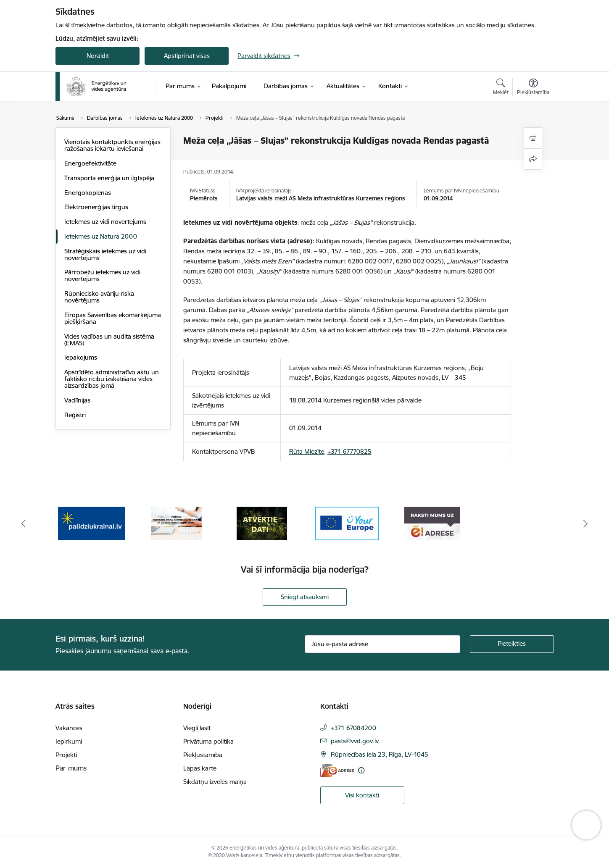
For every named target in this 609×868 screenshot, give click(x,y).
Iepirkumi (69, 741)
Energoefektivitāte (90, 163)
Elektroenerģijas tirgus (96, 207)
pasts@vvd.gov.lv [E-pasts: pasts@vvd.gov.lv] (355, 741)
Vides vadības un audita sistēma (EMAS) (109, 340)
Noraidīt (98, 56)
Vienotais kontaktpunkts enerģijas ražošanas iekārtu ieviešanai (112, 145)
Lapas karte (200, 768)
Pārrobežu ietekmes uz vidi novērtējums (102, 275)
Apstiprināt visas (187, 56)
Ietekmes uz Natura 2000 (101, 236)
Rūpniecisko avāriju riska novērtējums (99, 297)
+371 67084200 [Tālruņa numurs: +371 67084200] (353, 728)
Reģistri (75, 415)
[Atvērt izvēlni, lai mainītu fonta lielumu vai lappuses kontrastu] (533, 88)
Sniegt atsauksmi (305, 597)
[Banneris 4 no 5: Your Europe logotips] (347, 523)
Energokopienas (88, 193)
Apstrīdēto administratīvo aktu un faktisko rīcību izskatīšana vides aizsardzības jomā (112, 379)
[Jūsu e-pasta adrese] (382, 644)
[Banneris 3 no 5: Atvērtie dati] (262, 523)
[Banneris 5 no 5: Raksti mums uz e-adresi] (432, 523)
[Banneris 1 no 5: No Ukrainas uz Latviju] (92, 523)
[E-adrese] (337, 770)
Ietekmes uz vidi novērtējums (105, 222)
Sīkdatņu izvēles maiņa (215, 782)
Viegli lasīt (197, 728)
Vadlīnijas (77, 400)
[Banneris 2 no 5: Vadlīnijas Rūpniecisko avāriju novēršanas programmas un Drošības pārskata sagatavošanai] (177, 523)
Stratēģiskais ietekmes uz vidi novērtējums (105, 254)
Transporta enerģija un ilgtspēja (109, 178)
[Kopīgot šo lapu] (533, 159)
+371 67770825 (349, 451)
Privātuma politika (208, 741)
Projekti (66, 755)
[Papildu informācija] (361, 770)
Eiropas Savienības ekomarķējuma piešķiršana (113, 318)
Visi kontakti (362, 795)
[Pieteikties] (512, 644)
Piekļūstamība (203, 755)
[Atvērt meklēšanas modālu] (501, 88)
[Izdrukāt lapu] (533, 138)
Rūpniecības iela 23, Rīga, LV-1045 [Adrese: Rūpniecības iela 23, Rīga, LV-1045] (380, 754)
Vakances (69, 728)
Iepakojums (81, 357)
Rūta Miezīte (307, 451)
